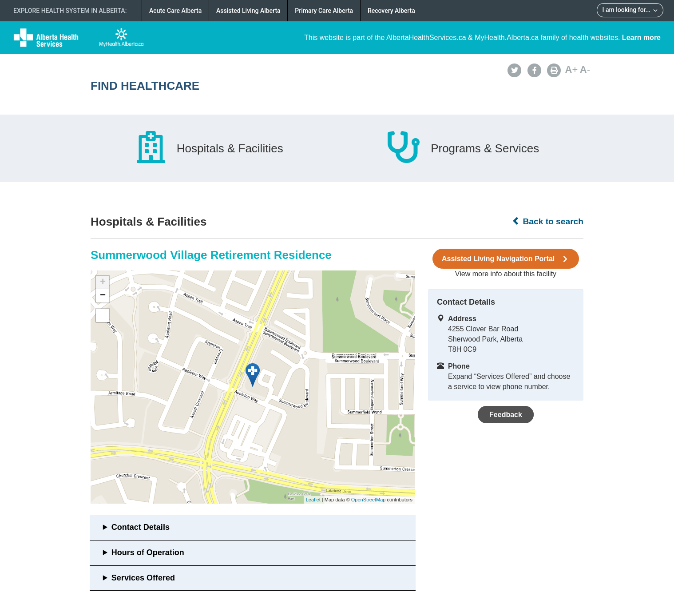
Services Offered (143, 578)
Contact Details (141, 527)
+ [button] (103, 282)
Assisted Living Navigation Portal (506, 259)
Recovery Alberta (391, 11)
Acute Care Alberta (175, 11)
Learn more (641, 38)
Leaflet (313, 500)
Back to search (548, 221)
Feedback (506, 415)
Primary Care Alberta (324, 11)
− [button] (103, 296)
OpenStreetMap (369, 500)
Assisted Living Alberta (248, 11)
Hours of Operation (148, 552)
